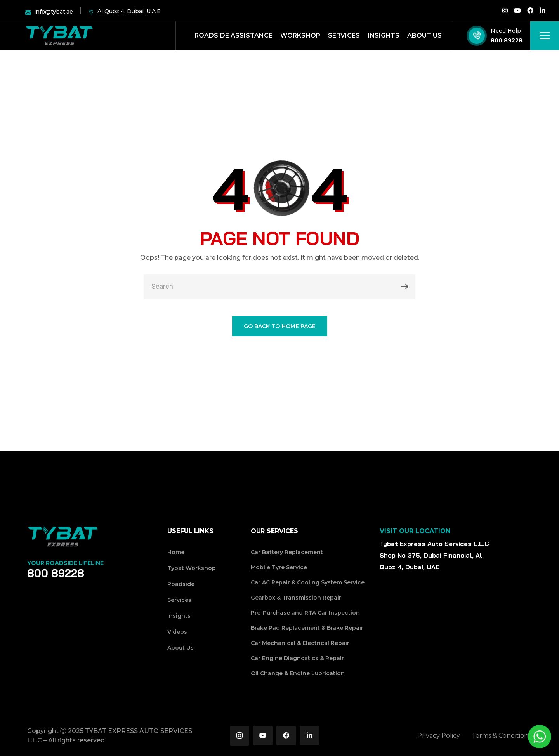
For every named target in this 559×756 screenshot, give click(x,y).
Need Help (506, 31)
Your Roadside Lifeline (65, 563)
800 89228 (507, 40)
